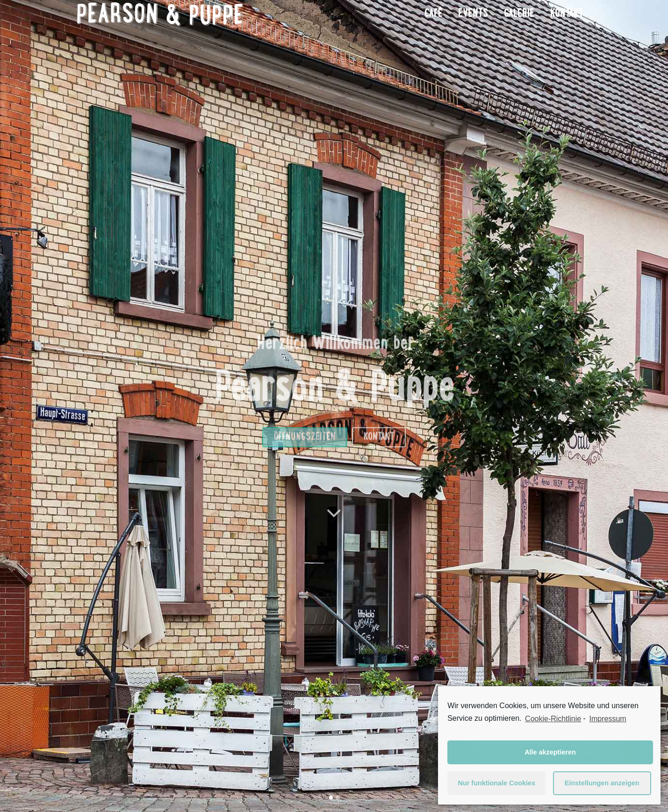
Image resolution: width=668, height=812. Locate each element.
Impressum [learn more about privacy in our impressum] (608, 719)
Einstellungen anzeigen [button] (602, 783)
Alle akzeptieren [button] (550, 752)
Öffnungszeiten (305, 455)
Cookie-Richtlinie (553, 719)
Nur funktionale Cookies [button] (497, 783)
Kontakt (379, 455)
